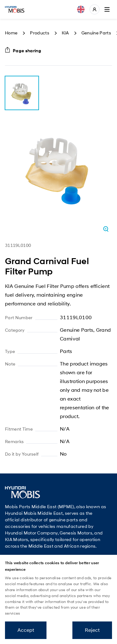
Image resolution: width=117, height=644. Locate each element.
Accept (26, 630)
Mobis (15, 9)
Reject (92, 630)
